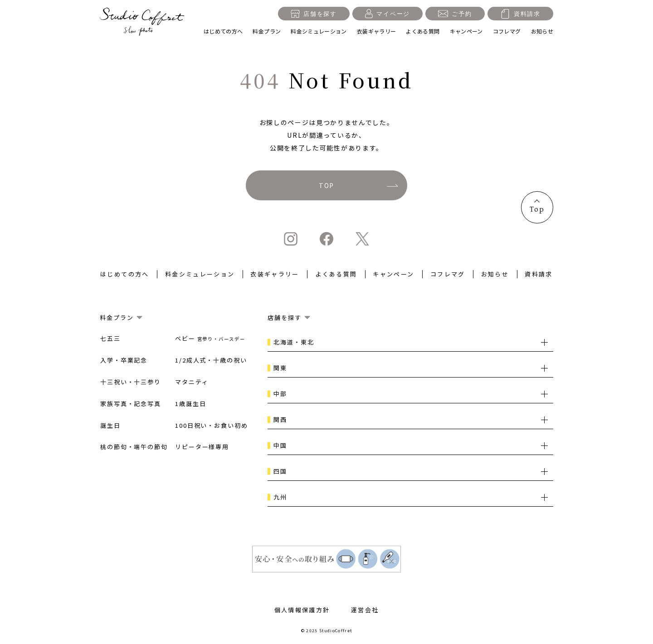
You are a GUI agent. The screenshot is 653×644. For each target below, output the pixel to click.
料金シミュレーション (319, 31)
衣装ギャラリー (377, 31)
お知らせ (542, 31)
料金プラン (267, 31)
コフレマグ (507, 31)
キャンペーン (466, 31)
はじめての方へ (223, 31)
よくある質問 (423, 31)
